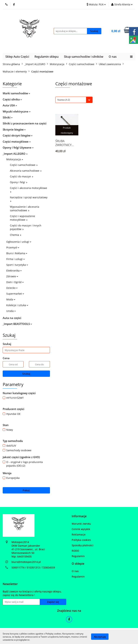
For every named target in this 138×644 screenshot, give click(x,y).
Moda (11, 299)
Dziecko (12, 288)
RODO (75, 551)
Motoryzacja (15, 159)
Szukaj (26, 374)
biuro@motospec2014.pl (26, 562)
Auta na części (12, 318)
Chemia (16, 235)
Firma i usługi (16, 259)
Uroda (11, 311)
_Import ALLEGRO (15, 154)
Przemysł (13, 247)
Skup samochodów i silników (84, 57)
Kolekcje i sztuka (17, 305)
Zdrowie (12, 276)
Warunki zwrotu (81, 524)
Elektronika (14, 271)
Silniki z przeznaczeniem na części (25, 123)
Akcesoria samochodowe (26, 171)
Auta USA (10, 105)
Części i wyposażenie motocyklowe (22, 218)
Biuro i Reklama (17, 253)
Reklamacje (79, 534)
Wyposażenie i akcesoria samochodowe (25, 209)
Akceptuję (100, 637)
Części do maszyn (22, 176)
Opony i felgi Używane (18, 147)
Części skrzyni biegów (18, 135)
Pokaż (26, 490)
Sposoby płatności (83, 545)
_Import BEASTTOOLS (17, 324)
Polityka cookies (81, 540)
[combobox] (74, 100)
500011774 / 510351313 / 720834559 (33, 567)
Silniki (8, 117)
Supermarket (15, 294)
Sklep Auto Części (17, 57)
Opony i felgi (19, 182)
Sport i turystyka (17, 265)
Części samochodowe (24, 165)
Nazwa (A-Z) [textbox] (64, 100)
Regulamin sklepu (47, 57)
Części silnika (12, 99)
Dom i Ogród (15, 282)
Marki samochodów (16, 93)
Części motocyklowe (17, 142)
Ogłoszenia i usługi (19, 242)
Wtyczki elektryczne (17, 111)
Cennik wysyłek (81, 529)
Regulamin (78, 556)
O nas (113, 57)
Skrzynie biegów (14, 129)
